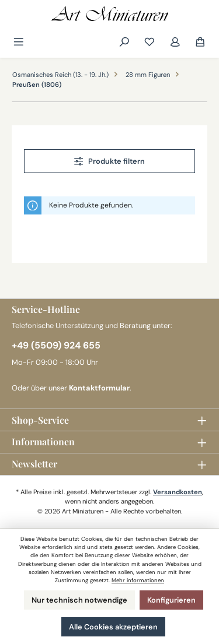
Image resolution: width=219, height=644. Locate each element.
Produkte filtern (110, 161)
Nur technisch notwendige (79, 600)
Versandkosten (178, 492)
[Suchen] (124, 42)
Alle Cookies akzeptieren (113, 627)
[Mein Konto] (175, 42)
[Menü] (20, 42)
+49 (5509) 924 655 (56, 345)
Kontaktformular (99, 388)
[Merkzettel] (150, 42)
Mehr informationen (138, 580)
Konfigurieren (171, 600)
